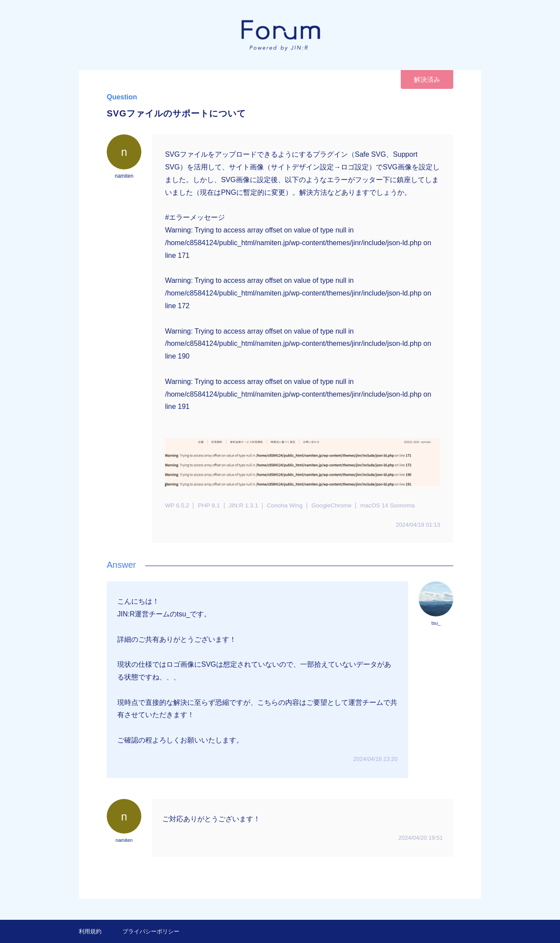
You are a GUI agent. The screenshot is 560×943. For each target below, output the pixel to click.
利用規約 (90, 931)
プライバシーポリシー (151, 931)
